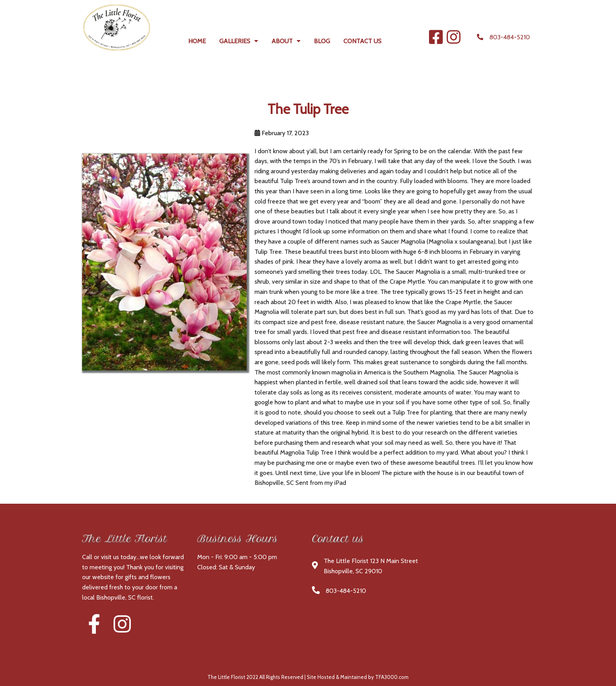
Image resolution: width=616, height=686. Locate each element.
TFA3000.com (392, 677)
